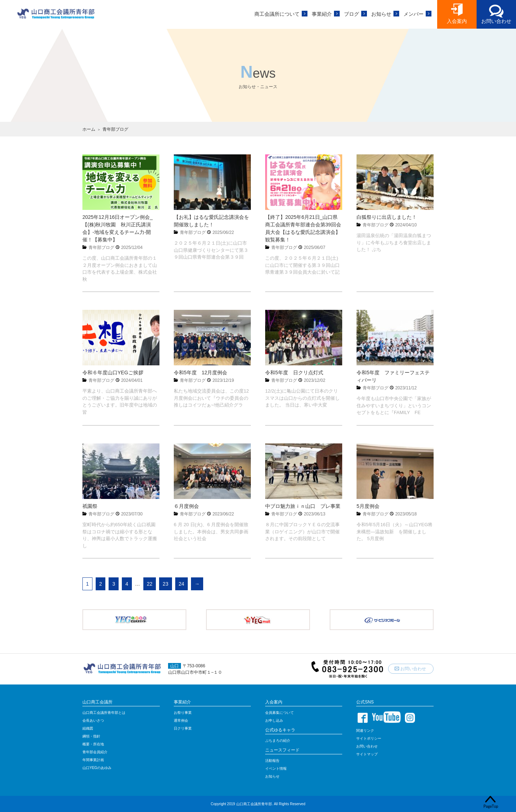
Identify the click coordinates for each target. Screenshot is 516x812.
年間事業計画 (93, 760)
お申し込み (274, 720)
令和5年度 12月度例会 (200, 373)
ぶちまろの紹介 (278, 741)
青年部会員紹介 (95, 752)
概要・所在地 (93, 744)
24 (182, 584)
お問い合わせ (496, 21)
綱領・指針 (91, 736)
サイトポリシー (369, 738)
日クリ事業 (183, 728)
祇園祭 (90, 506)
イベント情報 (276, 768)
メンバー (414, 14)
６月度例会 (186, 506)
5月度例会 (368, 506)
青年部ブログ (101, 248)
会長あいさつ (93, 720)
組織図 (88, 728)
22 (150, 584)
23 (166, 584)
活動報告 (272, 761)
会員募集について (279, 713)
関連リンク (365, 731)
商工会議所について (277, 14)
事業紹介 (322, 14)
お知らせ (381, 14)
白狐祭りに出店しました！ (387, 217)
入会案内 (457, 21)
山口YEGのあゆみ (97, 768)
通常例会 (181, 720)
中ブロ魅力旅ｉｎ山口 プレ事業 (303, 506)
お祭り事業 (183, 713)
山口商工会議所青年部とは (104, 713)
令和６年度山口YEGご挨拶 (113, 373)
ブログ (352, 14)
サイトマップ (367, 754)
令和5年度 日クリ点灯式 (294, 373)
